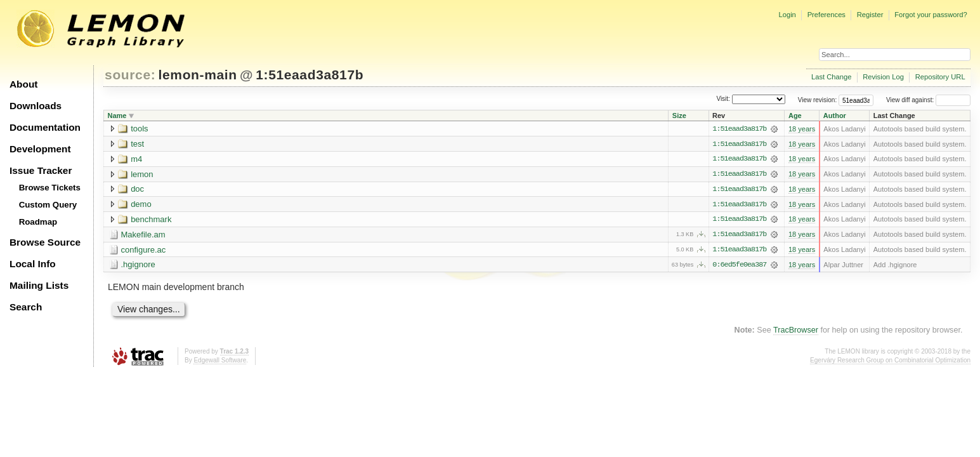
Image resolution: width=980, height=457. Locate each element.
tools (139, 129)
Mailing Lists (39, 285)
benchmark (151, 220)
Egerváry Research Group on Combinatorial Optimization (890, 361)
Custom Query (48, 205)
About (23, 84)
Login (787, 15)
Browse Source (45, 242)
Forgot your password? (931, 15)
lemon (142, 174)
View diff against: (928, 100)
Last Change (831, 77)
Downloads (36, 106)
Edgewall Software (220, 361)
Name (117, 116)
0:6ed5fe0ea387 (739, 266)
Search (26, 307)
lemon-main (198, 75)
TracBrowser (796, 331)
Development (40, 149)
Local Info (33, 264)
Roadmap (38, 222)
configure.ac (144, 250)
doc (137, 189)
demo (141, 205)
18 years (802, 129)
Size (679, 116)
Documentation (45, 127)
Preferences (826, 15)
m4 (136, 159)
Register (870, 15)
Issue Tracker (41, 170)
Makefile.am (143, 235)
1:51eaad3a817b (310, 75)
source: (130, 75)
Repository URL (940, 77)
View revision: (818, 100)
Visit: (723, 99)
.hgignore (138, 266)
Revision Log (883, 77)
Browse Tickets (50, 188)
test (137, 144)
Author (835, 116)
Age (795, 116)
